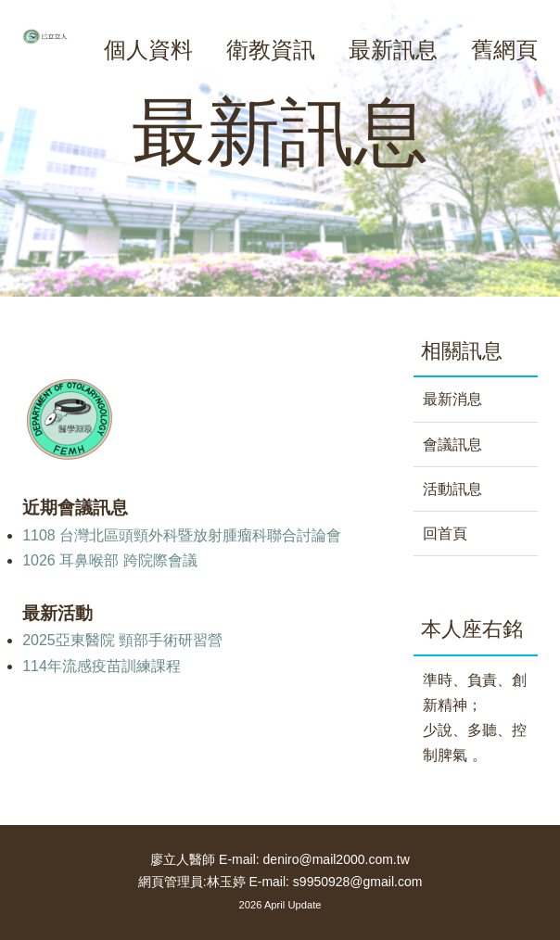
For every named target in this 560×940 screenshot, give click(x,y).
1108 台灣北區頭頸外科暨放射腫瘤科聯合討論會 (182, 535)
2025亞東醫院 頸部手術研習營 (122, 640)
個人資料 (148, 50)
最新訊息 (393, 50)
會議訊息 (452, 445)
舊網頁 (504, 50)
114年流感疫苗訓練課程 (102, 666)
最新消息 (452, 399)
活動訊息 (452, 489)
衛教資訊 (271, 50)
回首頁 (445, 534)
